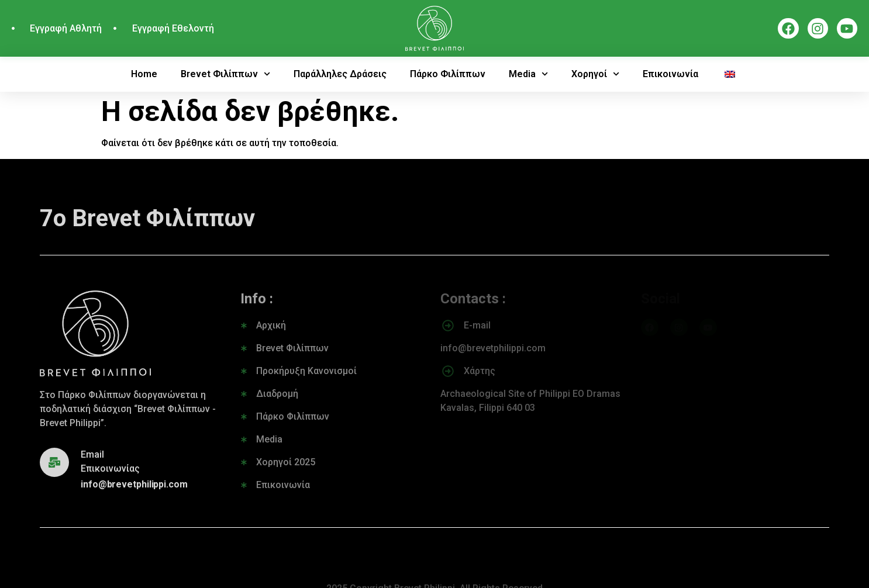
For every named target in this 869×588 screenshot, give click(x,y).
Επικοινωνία (670, 74)
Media (528, 74)
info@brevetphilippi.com (134, 484)
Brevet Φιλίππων (225, 74)
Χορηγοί (595, 74)
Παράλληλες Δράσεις (340, 74)
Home (144, 74)
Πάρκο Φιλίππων (448, 74)
